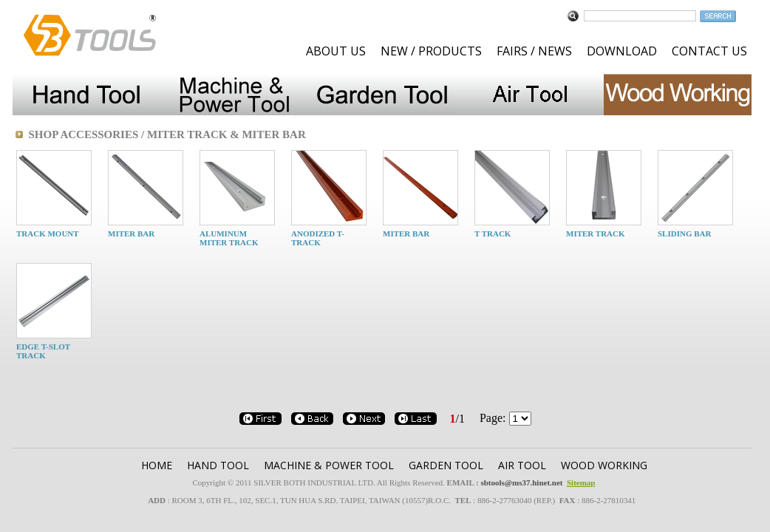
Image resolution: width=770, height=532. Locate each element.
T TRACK (493, 233)
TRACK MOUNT (48, 233)
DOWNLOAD (622, 51)
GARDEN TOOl (446, 465)
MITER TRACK (596, 233)
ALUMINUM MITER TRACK (229, 238)
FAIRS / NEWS (534, 51)
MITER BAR (131, 233)
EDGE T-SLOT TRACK (43, 351)
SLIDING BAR (684, 233)
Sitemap (581, 482)
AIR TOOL (522, 465)
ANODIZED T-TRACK (318, 238)
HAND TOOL (218, 465)
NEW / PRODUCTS (431, 51)
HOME (157, 465)
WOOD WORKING (604, 465)
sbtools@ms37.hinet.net (521, 482)
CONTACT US (709, 51)
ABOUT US (336, 51)
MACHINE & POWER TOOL (329, 465)
